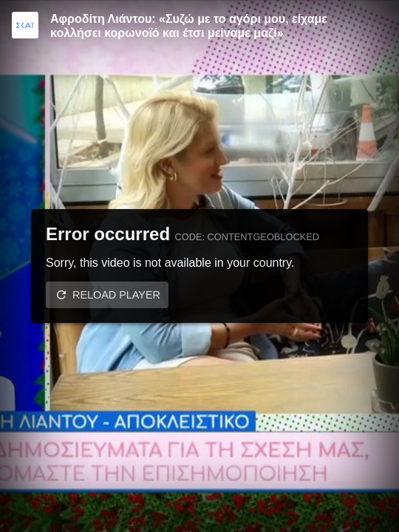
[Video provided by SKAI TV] (25, 25)
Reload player (116, 295)
